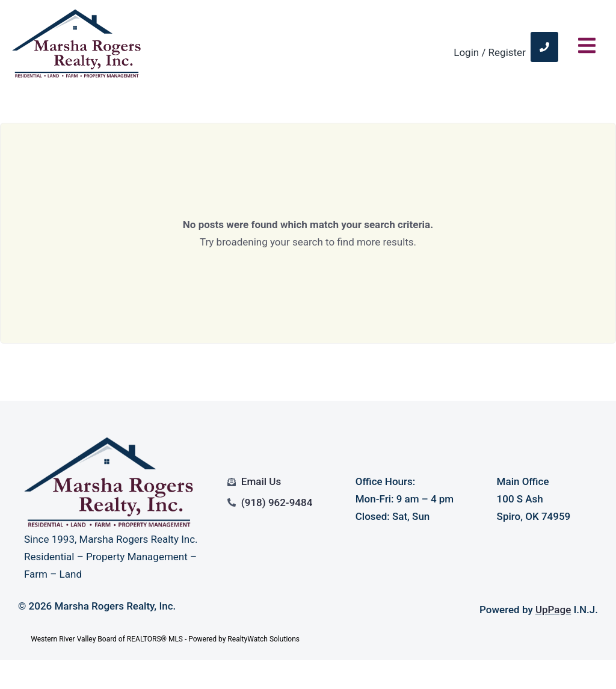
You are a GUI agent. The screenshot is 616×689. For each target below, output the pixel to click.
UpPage (553, 610)
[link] (544, 47)
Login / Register (490, 52)
